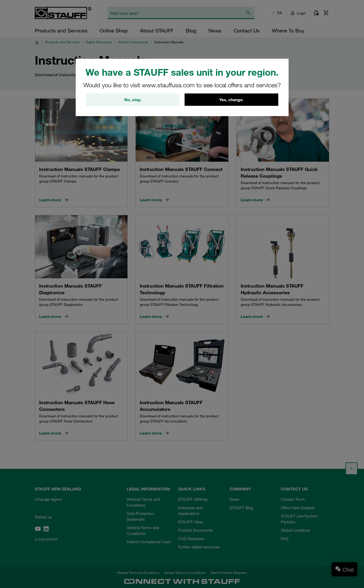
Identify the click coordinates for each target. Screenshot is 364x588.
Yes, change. (231, 100)
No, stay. (133, 100)
